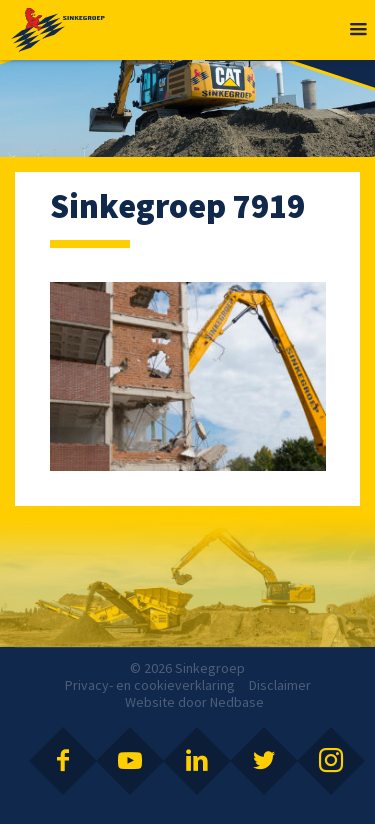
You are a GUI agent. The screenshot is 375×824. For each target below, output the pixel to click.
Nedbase (237, 702)
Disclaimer (280, 685)
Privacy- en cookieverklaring (150, 685)
